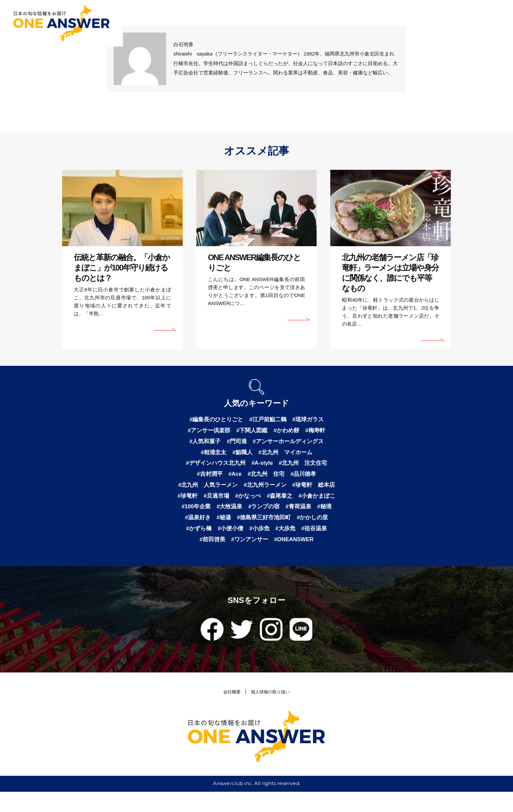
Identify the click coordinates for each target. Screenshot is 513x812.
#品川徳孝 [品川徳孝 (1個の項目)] (306, 478)
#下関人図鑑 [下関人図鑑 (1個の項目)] (252, 431)
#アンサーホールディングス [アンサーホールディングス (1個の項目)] (290, 443)
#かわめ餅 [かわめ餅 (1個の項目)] (288, 431)
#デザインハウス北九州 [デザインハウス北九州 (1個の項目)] (213, 466)
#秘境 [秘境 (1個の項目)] (265, 524)
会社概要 (229, 712)
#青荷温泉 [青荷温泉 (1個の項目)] (238, 524)
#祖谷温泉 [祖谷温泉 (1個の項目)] (284, 548)
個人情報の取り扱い (272, 712)
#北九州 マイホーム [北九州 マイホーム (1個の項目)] (287, 455)
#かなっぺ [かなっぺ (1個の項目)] (312, 501)
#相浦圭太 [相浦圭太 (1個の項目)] (211, 455)
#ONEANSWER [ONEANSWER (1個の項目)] (279, 559)
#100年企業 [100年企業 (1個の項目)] (279, 513)
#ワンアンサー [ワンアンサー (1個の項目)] (232, 559)
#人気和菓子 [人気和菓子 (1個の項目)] (202, 443)
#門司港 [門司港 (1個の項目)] (236, 443)
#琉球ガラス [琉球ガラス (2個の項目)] (311, 420)
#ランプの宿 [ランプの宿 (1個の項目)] (202, 524)
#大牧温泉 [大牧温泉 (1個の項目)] (314, 513)
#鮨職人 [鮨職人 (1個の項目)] (242, 455)
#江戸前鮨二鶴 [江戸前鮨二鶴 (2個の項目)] (268, 420)
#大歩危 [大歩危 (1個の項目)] (254, 548)
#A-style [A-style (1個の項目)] (262, 466)
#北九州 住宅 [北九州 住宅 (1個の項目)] (267, 478)
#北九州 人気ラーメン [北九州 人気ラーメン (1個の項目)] (231, 489)
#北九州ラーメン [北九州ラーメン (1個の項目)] (291, 489)
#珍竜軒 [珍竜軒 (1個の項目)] (249, 501)
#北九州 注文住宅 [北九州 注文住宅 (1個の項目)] (306, 466)
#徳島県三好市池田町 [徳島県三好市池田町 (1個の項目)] (220, 536)
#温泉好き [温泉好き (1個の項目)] (293, 524)
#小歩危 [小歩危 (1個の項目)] (226, 548)
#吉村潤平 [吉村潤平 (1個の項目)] (207, 478)
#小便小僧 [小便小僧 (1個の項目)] (196, 548)
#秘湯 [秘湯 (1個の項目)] (320, 524)
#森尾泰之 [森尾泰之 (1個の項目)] (199, 513)
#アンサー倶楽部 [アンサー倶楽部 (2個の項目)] (207, 431)
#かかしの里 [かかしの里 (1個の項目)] (271, 536)
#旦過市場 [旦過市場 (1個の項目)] (279, 501)
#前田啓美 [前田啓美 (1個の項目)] (317, 548)
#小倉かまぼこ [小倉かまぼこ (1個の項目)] (238, 513)
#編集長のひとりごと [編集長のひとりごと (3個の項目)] (214, 420)
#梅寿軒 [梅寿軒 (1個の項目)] (318, 431)
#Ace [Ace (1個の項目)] (234, 478)
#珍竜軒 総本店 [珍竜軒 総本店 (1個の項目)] (210, 501)
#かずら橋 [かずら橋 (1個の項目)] (308, 536)
